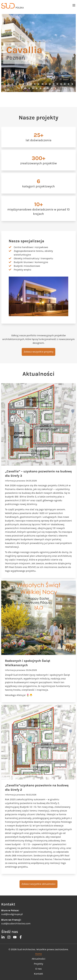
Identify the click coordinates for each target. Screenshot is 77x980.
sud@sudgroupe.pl (12, 914)
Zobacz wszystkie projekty (38, 352)
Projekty (38, 964)
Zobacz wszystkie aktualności (38, 884)
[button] (5, 84)
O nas (38, 969)
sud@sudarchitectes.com (16, 923)
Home (38, 954)
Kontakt (39, 974)
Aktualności (38, 959)
